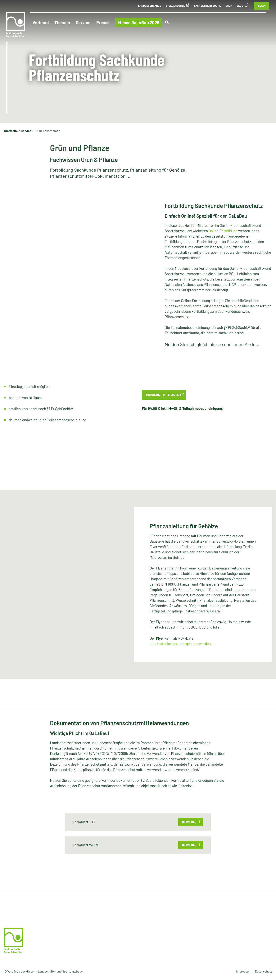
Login (262, 6)
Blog (240, 6)
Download (189, 822)
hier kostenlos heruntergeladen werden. (181, 644)
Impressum (244, 971)
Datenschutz (264, 971)
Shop (229, 6)
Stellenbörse (175, 6)
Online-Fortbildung (223, 231)
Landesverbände (150, 6)
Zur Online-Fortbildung (162, 395)
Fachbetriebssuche (207, 6)
